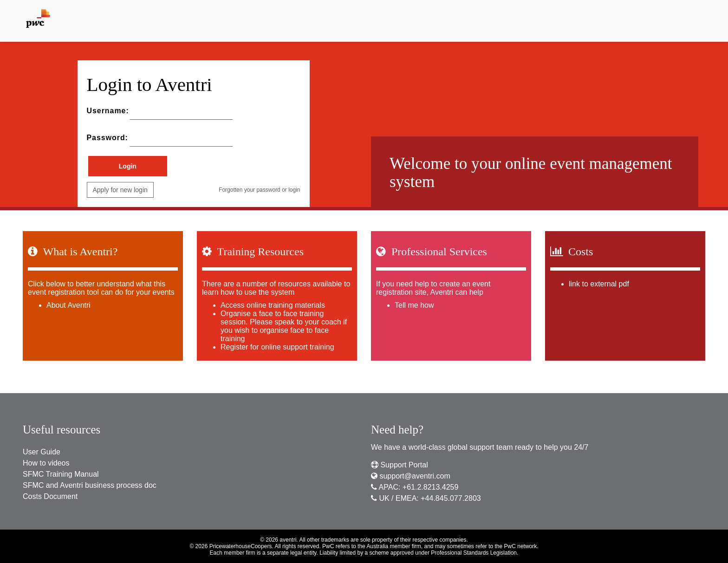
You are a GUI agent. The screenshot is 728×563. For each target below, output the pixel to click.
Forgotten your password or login (259, 190)
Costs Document (50, 496)
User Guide (42, 452)
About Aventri (68, 305)
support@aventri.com (411, 476)
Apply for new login (120, 190)
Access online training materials (273, 305)
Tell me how (414, 305)
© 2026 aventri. (279, 540)
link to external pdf (599, 283)
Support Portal (400, 465)
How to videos (46, 463)
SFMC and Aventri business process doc (90, 485)
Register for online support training (277, 346)
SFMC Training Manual (61, 474)
